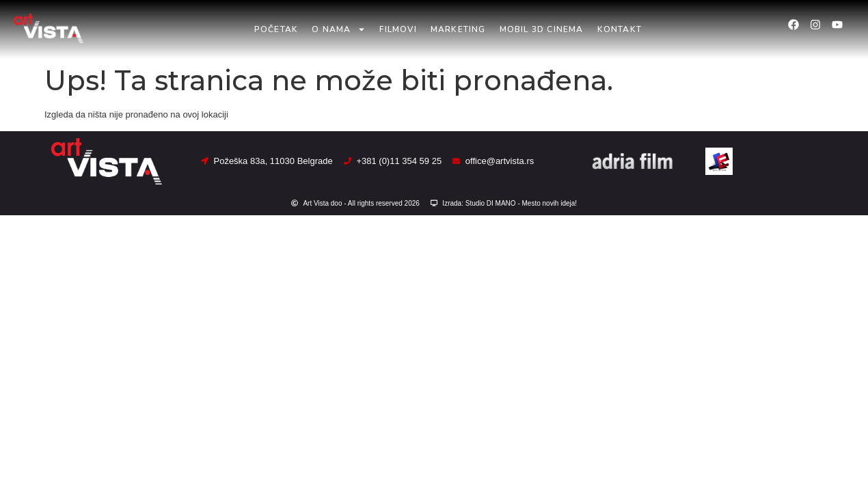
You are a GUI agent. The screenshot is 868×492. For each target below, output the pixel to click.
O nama (339, 29)
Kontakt (620, 29)
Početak (276, 29)
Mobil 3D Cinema (542, 29)
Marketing (458, 29)
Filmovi (398, 29)
